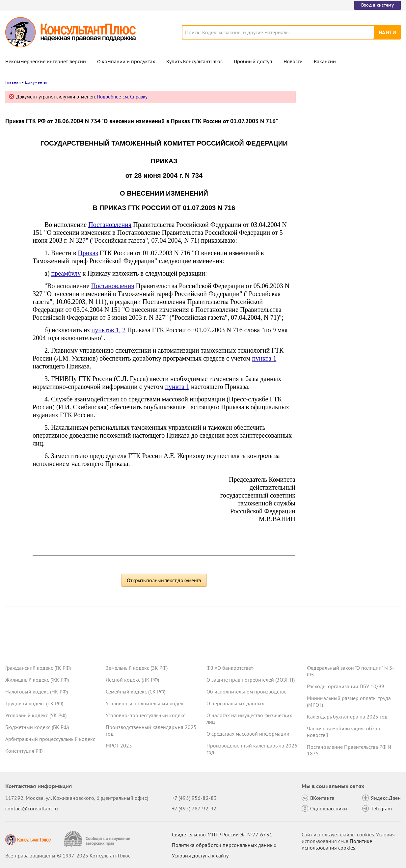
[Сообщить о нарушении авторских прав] (98, 839)
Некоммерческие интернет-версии (46, 62)
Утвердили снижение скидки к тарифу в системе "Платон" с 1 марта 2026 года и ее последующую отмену (351, 129)
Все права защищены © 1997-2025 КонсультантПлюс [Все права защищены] (68, 855)
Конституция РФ (24, 751)
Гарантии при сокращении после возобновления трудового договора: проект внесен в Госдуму (349, 165)
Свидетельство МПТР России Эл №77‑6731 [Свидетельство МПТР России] (222, 834)
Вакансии (325, 62)
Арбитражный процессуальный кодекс (50, 739)
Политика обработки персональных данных (224, 845)
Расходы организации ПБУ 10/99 (346, 686)
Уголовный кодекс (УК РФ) (36, 715)
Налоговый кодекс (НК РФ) (37, 692)
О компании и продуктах (126, 62)
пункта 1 (264, 358)
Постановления (110, 225)
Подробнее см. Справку (122, 97)
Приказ (88, 253)
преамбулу (66, 273)
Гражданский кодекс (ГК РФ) (38, 668)
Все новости (322, 264)
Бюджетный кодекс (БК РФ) (37, 727)
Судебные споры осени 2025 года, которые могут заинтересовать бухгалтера (347, 201)
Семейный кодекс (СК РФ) (135, 692)
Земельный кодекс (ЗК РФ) (137, 668)
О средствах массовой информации (248, 734)
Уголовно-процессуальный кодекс (146, 715)
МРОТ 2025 (119, 746)
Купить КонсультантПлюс (194, 62)
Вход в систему (378, 5)
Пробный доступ (253, 62)
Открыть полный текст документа (164, 580)
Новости (293, 62)
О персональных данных (235, 703)
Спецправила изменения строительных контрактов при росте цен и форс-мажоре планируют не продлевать (349, 240)
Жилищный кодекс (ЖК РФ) (37, 680)
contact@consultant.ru (32, 808)
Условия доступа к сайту (200, 855)
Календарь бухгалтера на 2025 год (347, 717)
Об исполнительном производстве (246, 692)
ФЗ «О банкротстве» (230, 668)
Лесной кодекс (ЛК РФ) (132, 680)
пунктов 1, (106, 330)
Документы (36, 82)
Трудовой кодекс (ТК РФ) (34, 703)
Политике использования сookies (337, 844)
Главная (13, 82)
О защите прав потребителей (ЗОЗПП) (251, 680)
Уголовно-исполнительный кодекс (146, 703)
